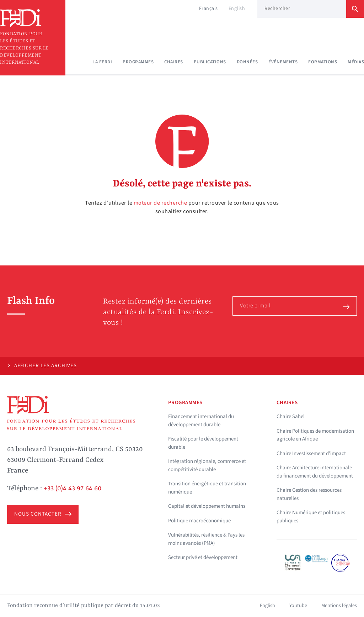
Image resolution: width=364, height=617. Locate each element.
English (237, 9)
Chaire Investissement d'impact (311, 453)
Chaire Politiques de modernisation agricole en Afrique (315, 435)
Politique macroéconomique (199, 521)
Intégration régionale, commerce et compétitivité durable (207, 465)
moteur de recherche (160, 203)
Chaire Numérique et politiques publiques (311, 517)
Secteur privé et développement (203, 557)
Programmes (138, 62)
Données (247, 62)
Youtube (298, 606)
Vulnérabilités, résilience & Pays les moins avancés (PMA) (206, 539)
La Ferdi (102, 62)
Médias (356, 62)
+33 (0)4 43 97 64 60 (73, 489)
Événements (283, 62)
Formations (323, 62)
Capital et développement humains (207, 506)
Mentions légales (339, 606)
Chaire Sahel (291, 416)
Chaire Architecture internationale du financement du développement (315, 472)
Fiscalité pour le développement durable (203, 443)
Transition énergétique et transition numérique (207, 488)
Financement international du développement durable (201, 421)
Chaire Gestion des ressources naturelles (309, 494)
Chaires (174, 62)
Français (208, 9)
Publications (210, 62)
